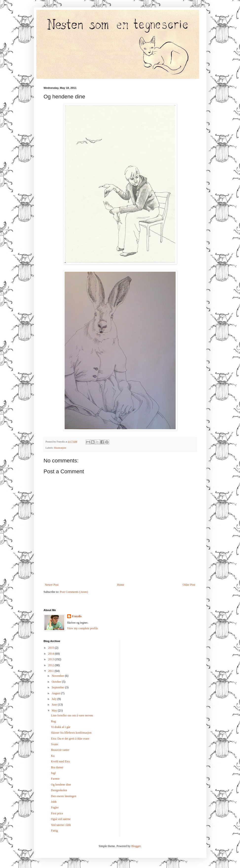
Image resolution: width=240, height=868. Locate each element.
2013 (51, 659)
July (54, 699)
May (55, 710)
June (55, 705)
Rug (53, 721)
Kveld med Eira (60, 761)
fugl (53, 773)
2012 (51, 665)
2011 (51, 671)
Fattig (54, 831)
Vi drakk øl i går (61, 727)
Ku (53, 756)
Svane (54, 744)
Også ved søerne (61, 819)
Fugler (55, 807)
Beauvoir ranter (60, 750)
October (57, 682)
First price (57, 813)
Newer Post (52, 585)
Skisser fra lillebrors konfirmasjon (71, 733)
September (58, 687)
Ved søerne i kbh (61, 825)
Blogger (136, 846)
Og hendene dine (61, 785)
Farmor (55, 779)
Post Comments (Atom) (74, 592)
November (58, 676)
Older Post (189, 585)
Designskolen (59, 790)
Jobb (54, 802)
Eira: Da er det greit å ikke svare (70, 739)
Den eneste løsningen (64, 796)
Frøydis (77, 616)
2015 (51, 648)
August (56, 693)
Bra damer (57, 767)
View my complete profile (83, 628)
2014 (51, 654)
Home (120, 585)
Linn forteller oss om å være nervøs (72, 715)
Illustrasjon (60, 448)
